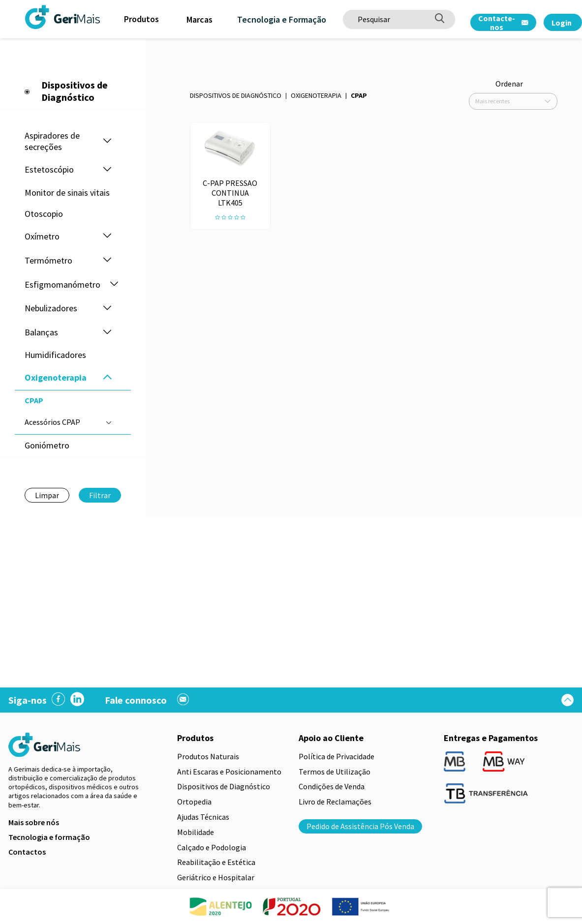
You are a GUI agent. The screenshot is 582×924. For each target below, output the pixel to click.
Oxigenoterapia (316, 95)
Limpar (47, 495)
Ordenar (509, 84)
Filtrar (100, 495)
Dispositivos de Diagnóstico (236, 95)
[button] (107, 141)
